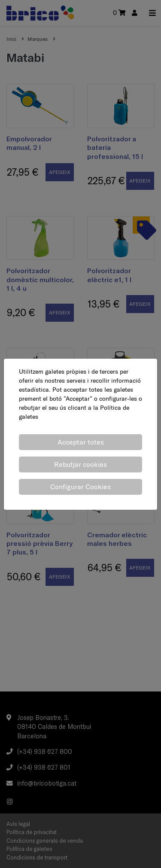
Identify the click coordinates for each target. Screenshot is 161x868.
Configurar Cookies (80, 487)
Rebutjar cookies (80, 464)
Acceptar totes (81, 442)
